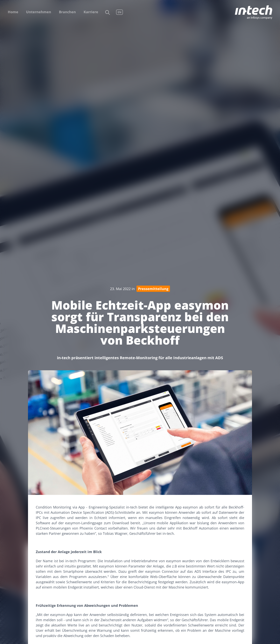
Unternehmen (39, 12)
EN (119, 12)
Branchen (67, 12)
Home (13, 12)
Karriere (91, 12)
